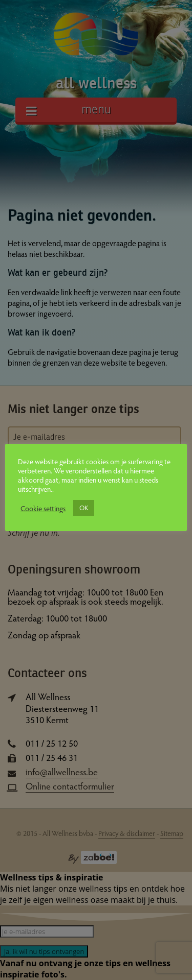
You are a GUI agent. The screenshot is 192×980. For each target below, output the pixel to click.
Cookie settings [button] (43, 508)
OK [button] (84, 508)
